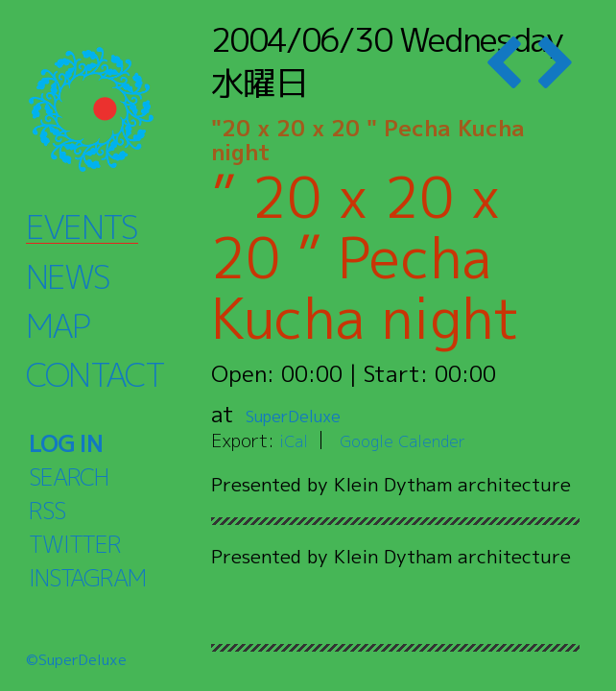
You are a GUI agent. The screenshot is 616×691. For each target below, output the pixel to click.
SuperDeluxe (311, 414)
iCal (296, 440)
